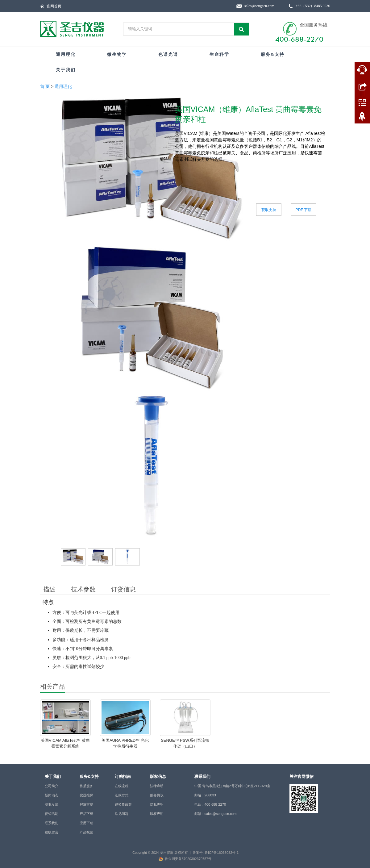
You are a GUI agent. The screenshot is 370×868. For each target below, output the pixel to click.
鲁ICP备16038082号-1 (222, 853)
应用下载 (86, 823)
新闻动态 (52, 795)
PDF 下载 (303, 210)
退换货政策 (123, 804)
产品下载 (86, 814)
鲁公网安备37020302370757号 (188, 859)
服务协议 (157, 795)
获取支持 (269, 210)
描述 (49, 589)
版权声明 (157, 814)
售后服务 (86, 786)
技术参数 (83, 589)
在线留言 (52, 832)
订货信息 (123, 589)
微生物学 (117, 54)
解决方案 (86, 804)
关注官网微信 (301, 776)
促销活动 (52, 814)
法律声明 (157, 786)
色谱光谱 (168, 54)
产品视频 (86, 832)
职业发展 (52, 804)
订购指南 (123, 776)
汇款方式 (122, 795)
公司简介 (52, 786)
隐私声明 (157, 804)
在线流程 (122, 786)
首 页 (45, 86)
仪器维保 (86, 795)
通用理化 (66, 54)
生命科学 (219, 54)
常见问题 (122, 814)
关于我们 (66, 70)
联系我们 (52, 823)
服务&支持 (273, 54)
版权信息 (158, 776)
